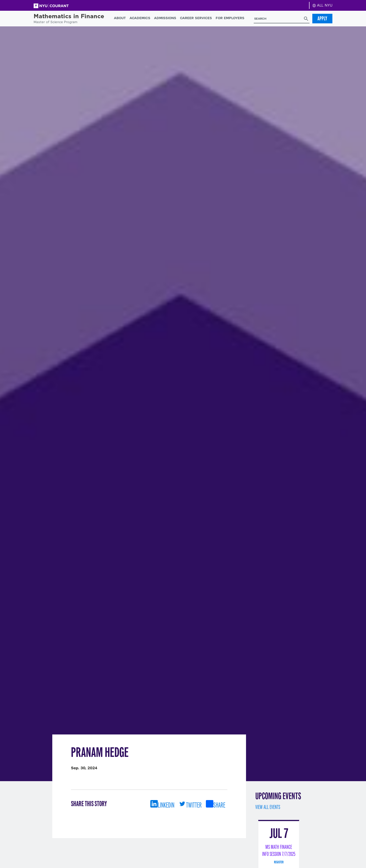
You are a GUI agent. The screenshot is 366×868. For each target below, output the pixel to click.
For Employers (230, 18)
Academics (140, 18)
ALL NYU (322, 5)
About (120, 18)
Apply (322, 18)
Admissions (165, 18)
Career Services (196, 18)
